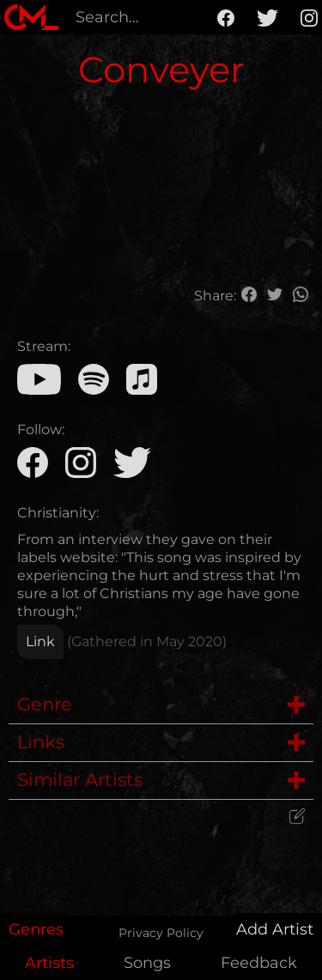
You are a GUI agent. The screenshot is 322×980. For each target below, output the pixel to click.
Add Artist (275, 929)
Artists (49, 963)
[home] (31, 17)
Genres (36, 929)
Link (40, 641)
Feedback (259, 963)
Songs (147, 963)
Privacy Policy (161, 933)
